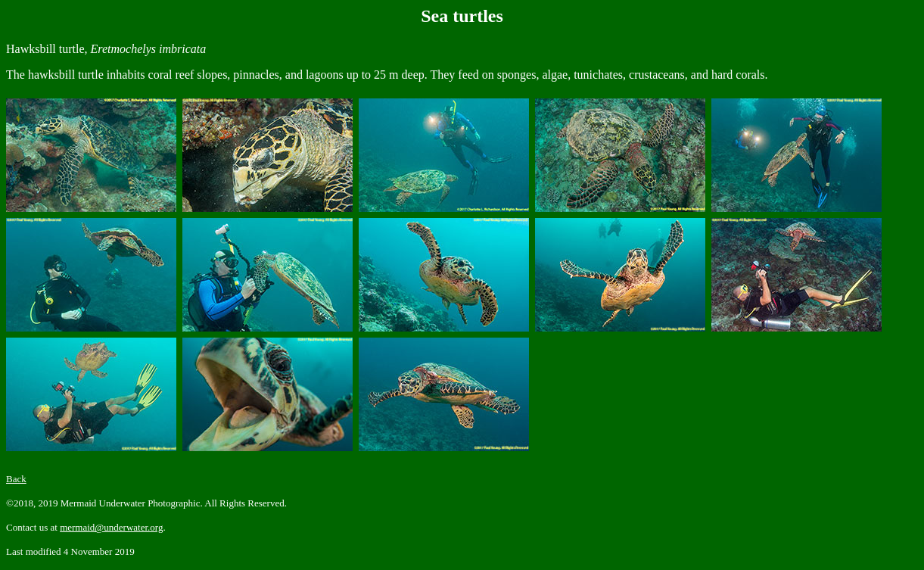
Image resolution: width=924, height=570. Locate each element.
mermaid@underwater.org (111, 527)
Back (16, 479)
